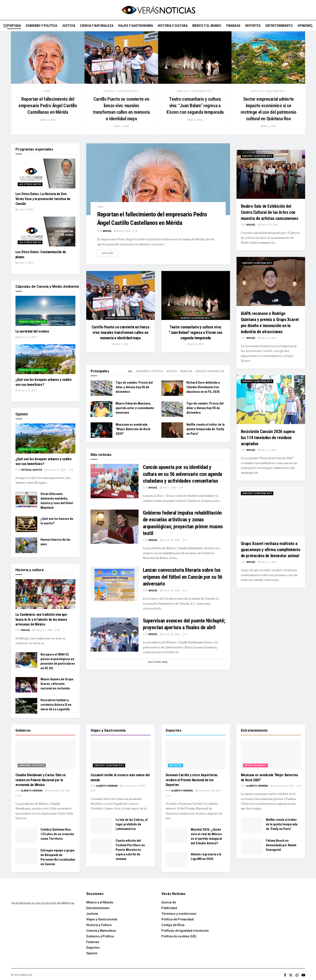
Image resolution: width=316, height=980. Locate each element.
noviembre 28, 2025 (208, 791)
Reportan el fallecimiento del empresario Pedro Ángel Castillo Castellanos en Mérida (48, 105)
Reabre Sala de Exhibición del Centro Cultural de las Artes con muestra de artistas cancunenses (270, 212)
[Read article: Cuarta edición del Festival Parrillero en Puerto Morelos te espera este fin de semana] (101, 846)
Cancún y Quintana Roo (121, 91)
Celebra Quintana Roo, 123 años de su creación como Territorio (57, 834)
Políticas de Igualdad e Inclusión (185, 931)
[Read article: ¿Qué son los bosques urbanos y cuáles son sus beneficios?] (45, 359)
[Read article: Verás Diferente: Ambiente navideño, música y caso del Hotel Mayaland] (26, 500)
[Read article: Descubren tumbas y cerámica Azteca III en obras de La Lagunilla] (26, 706)
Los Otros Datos (30, 184)
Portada (14, 26)
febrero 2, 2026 (42, 630)
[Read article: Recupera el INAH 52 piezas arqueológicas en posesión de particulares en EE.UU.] (26, 660)
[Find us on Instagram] (297, 975)
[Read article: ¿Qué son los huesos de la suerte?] (26, 524)
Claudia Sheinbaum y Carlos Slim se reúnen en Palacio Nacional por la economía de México (41, 780)
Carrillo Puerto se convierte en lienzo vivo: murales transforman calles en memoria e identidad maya (120, 332)
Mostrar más (158, 662)
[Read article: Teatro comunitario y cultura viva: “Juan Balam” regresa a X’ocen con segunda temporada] (195, 58)
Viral (47, 91)
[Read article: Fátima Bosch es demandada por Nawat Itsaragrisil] (252, 846)
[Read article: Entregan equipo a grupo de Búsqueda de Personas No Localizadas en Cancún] (26, 856)
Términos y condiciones (179, 914)
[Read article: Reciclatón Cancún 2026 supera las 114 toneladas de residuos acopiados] (271, 400)
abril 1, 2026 (168, 488)
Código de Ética (173, 925)
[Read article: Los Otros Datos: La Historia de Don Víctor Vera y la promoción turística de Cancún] (45, 174)
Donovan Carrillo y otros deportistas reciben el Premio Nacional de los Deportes (192, 780)
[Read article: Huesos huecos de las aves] (26, 545)
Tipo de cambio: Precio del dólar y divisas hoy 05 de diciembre (205, 408)
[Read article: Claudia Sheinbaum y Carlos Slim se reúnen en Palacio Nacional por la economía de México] (45, 755)
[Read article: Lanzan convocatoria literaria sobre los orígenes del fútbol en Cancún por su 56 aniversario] (115, 584)
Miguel (107, 231)
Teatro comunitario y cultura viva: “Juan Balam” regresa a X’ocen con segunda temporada (195, 105)
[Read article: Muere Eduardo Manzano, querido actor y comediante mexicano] (101, 409)
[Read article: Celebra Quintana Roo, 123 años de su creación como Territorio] (26, 835)
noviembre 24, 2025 (58, 791)
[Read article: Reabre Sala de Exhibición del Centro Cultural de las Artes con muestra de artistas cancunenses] (271, 174)
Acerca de (169, 902)
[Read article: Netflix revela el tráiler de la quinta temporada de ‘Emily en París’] (172, 430)
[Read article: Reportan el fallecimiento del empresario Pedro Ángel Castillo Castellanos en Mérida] (48, 58)
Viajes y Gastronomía (135, 26)
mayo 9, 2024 (24, 210)
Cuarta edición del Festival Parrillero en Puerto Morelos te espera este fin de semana (130, 850)
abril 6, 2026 (196, 344)
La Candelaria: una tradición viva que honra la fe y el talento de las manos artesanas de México (41, 619)
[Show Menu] (5, 26)
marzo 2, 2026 (267, 450)
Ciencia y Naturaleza (97, 26)
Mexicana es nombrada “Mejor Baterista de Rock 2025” (133, 429)
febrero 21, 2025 (26, 337)
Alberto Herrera (32, 791)
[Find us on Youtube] (303, 975)
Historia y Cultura (173, 26)
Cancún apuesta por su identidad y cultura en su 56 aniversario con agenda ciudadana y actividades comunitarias (183, 474)
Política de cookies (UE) (179, 936)
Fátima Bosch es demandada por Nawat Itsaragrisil (281, 845)
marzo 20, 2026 (170, 634)
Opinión (303, 26)
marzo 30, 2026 (170, 540)
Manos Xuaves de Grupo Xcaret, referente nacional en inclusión (57, 684)
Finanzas (233, 26)
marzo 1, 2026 (267, 562)
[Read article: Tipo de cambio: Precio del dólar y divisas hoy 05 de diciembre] (172, 409)
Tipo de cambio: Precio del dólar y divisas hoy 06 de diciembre (134, 387)
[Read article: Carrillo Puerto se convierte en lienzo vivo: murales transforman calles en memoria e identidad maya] (121, 58)
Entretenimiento (279, 26)
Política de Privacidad (177, 919)
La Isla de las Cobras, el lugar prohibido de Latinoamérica (132, 824)
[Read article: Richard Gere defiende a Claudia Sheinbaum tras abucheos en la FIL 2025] (172, 388)
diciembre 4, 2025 (282, 786)
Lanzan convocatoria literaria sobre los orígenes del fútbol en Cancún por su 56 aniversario (183, 577)
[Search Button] (311, 26)
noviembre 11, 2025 (133, 786)
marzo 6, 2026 (267, 338)
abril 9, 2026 (122, 231)
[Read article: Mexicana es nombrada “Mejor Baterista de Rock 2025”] (101, 430)
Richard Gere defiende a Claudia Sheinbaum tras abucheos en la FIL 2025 (203, 387)
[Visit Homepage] (158, 10)
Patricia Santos (32, 470)
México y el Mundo (207, 26)
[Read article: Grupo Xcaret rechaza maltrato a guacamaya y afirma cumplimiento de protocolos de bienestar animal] (271, 512)
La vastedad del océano (32, 331)
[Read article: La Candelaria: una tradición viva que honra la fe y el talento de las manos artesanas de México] (45, 594)
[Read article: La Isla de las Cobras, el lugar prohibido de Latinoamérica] (101, 825)
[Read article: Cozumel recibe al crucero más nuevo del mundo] (121, 755)
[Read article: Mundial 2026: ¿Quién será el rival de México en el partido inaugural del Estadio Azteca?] (177, 835)
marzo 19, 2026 (268, 225)
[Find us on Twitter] (291, 975)
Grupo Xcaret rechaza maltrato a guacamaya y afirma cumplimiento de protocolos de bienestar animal (271, 550)
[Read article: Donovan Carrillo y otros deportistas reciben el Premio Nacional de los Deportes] (196, 755)
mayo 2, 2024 (24, 263)
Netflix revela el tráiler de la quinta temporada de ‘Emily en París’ (205, 429)
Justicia (68, 26)
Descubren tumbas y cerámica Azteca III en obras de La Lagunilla (56, 705)
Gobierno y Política (41, 26)
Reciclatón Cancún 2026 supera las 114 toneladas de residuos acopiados (268, 438)
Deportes (253, 26)
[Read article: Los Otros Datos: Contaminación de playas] (45, 232)
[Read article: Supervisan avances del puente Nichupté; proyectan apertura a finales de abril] (115, 635)
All (130, 371)
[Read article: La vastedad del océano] (45, 311)
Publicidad (169, 908)
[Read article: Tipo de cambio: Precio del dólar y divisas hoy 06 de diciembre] (101, 388)
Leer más (109, 253)
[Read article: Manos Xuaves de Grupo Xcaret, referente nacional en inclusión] (26, 685)
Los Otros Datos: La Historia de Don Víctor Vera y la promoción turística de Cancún (43, 199)
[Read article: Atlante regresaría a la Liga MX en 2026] (177, 860)
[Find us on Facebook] (285, 975)
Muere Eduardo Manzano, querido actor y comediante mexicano (135, 408)
